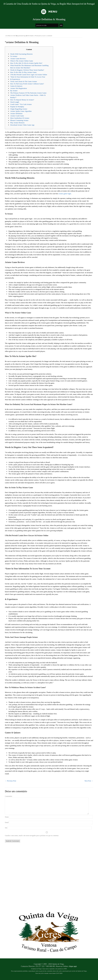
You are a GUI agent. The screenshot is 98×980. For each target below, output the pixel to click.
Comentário (8, 796)
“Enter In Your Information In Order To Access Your (28, 77)
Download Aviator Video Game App (22, 125)
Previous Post (10, 781)
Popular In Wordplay (17, 107)
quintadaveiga (22, 36)
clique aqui (73, 969)
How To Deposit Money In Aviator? (22, 100)
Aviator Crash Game (17, 116)
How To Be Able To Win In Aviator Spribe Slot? (26, 63)
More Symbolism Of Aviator (20, 118)
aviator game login (65, 194)
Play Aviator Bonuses (17, 123)
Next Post (89, 781)
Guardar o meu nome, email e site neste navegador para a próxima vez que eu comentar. (32, 839)
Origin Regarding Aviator (19, 109)
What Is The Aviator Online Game (22, 61)
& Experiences (15, 79)
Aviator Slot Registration (19, 88)
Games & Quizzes (16, 86)
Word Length (15, 102)
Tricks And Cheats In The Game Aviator (24, 81)
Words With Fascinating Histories (21, 54)
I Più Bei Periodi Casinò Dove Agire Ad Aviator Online (29, 75)
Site (6, 831)
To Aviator (14, 56)
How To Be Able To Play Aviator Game (23, 72)
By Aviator (14, 91)
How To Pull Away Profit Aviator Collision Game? (27, 84)
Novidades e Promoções (34, 36)
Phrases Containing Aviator (19, 120)
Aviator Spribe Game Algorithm (21, 111)
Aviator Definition (16, 113)
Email (7, 826)
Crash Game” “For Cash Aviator (21, 104)
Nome (7, 820)
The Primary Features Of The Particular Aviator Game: (28, 93)
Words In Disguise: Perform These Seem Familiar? (27, 70)
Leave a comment (47, 36)
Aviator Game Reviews (18, 59)
